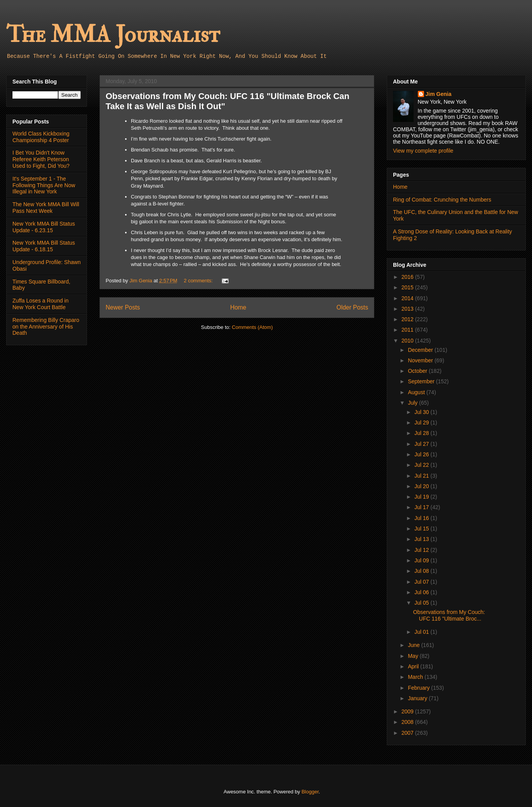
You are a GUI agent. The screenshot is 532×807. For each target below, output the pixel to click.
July (413, 403)
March (416, 677)
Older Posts (352, 307)
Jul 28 (422, 433)
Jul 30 (422, 412)
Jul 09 (422, 560)
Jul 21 (422, 476)
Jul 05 (422, 603)
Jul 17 (422, 507)
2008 (408, 722)
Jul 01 (422, 632)
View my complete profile (423, 151)
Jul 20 (422, 486)
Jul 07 (422, 582)
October (418, 371)
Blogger (310, 792)
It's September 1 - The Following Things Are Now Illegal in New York (44, 185)
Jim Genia (439, 94)
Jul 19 (422, 497)
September (422, 381)
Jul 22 (422, 465)
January (418, 698)
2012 (408, 319)
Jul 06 (422, 592)
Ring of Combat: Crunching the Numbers (442, 200)
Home (238, 307)
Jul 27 (422, 444)
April (414, 666)
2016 (408, 277)
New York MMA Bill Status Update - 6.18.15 (44, 246)
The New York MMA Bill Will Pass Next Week (46, 208)
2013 (408, 309)
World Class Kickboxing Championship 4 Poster (41, 137)
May (414, 656)
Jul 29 (422, 423)
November (421, 360)
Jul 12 (422, 550)
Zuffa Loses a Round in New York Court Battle (41, 304)
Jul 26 (422, 454)
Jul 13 (422, 539)
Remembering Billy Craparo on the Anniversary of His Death (46, 327)
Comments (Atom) (252, 327)
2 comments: (199, 281)
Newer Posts (123, 307)
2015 (408, 287)
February (419, 688)
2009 (408, 711)
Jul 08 (422, 571)
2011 (408, 330)
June (414, 645)
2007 (408, 733)
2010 (408, 341)
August (417, 392)
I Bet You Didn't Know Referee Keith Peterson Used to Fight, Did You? (41, 159)
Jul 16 (422, 518)
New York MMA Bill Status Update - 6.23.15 (44, 227)
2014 (408, 298)
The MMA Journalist (113, 35)
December (421, 350)
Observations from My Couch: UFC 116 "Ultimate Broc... (449, 615)
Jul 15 (422, 529)
